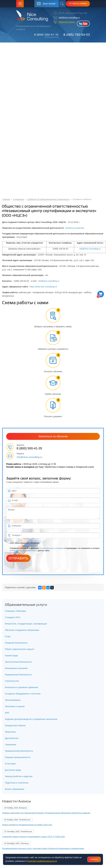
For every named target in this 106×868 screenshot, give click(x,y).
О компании (19, 199)
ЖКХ (7, 713)
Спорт (8, 636)
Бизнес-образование (15, 789)
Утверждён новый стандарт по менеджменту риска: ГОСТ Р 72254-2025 (33, 837)
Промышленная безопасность (19, 751)
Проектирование (13, 700)
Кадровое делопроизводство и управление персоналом (31, 719)
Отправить (18, 558)
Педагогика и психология (17, 783)
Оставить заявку (78, 3)
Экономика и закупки (15, 706)
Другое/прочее (12, 738)
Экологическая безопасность (19, 662)
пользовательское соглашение (52, 548)
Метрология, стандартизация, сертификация (26, 624)
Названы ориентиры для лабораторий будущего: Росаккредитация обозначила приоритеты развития (46, 813)
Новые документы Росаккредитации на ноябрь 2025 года (27, 825)
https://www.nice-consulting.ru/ (43, 287)
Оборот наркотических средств (19, 649)
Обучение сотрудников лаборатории (22, 630)
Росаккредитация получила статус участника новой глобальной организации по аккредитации (43, 848)
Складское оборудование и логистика (23, 694)
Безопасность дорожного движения (22, 687)
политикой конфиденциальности (24, 551)
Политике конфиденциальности (42, 861)
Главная (6, 199)
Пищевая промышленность (18, 757)
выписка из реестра (75, 228)
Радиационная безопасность (18, 675)
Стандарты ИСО (13, 617)
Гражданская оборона (15, 725)
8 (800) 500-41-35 (46, 35)
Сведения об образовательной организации (48, 199)
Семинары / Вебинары (16, 611)
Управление (11, 745)
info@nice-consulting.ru (69, 18)
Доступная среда (13, 770)
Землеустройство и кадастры (19, 776)
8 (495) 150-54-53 (77, 35)
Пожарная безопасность (16, 643)
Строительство (12, 681)
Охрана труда (11, 656)
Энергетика (10, 732)
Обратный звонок (67, 22)
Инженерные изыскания (16, 668)
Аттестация (10, 764)
